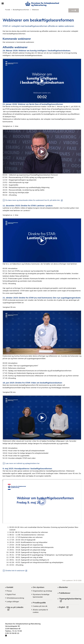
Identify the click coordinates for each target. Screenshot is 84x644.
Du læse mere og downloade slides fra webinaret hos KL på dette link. (34, 200)
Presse (9, 591)
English (64, 607)
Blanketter (63, 587)
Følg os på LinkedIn (15, 609)
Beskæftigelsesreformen (21, 10)
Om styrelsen (38, 587)
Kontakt (10, 587)
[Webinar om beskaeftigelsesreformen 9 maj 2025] (42, 501)
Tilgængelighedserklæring (70, 600)
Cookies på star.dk (40, 606)
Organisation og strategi (42, 591)
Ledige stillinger (13, 601)
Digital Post (11, 594)
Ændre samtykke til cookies (40, 611)
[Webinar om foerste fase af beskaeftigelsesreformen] (42, 152)
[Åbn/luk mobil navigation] (3, 4)
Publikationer (65, 593)
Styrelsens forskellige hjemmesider (41, 596)
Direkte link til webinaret (17, 571)
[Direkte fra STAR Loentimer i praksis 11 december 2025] (42, 240)
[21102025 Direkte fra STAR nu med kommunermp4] (42, 333)
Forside (8, 10)
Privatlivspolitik (39, 603)
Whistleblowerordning (15, 598)
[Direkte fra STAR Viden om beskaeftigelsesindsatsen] (42, 418)
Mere (74, 10)
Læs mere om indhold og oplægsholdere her (23, 463)
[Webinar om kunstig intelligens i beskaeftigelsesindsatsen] (42, 81)
